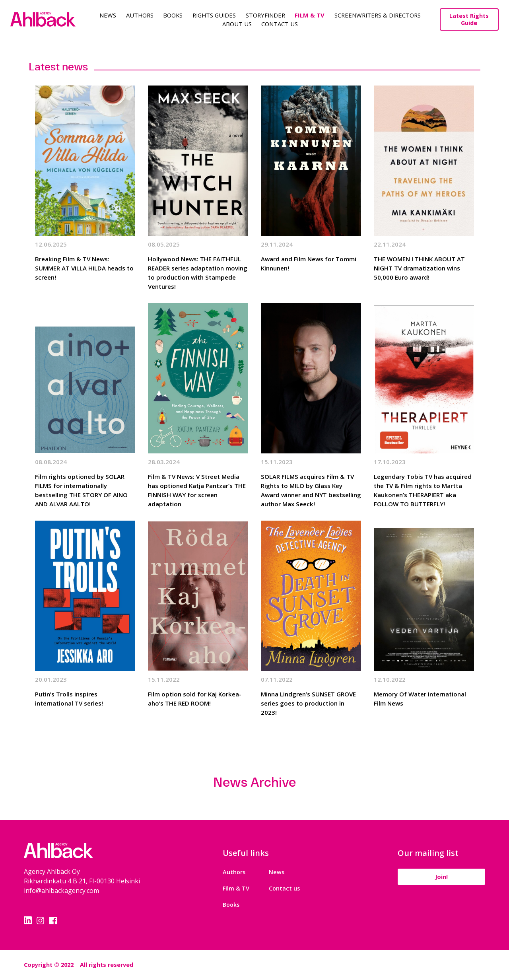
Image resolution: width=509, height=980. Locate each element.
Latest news (58, 67)
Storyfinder (265, 15)
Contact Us (280, 24)
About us (237, 24)
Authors (140, 15)
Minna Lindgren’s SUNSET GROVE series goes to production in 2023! (308, 703)
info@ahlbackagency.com (61, 891)
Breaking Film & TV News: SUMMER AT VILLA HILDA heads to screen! (84, 268)
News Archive (254, 782)
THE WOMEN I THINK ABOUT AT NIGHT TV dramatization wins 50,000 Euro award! (419, 268)
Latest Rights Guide (469, 19)
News (108, 15)
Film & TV (310, 15)
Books (173, 15)
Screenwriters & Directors (378, 15)
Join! (441, 877)
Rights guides (214, 15)
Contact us (284, 888)
